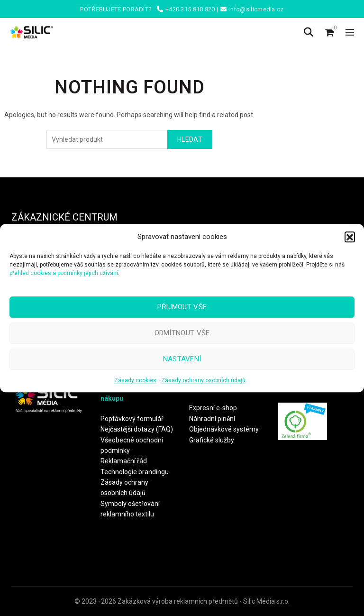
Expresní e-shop (213, 408)
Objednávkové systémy (224, 429)
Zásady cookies (135, 380)
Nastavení (182, 359)
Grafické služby (212, 440)
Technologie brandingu (135, 472)
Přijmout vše (182, 307)
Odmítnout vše (182, 333)
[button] (350, 237)
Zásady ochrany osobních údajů (203, 380)
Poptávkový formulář (132, 419)
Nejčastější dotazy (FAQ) (137, 429)
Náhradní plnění (212, 419)
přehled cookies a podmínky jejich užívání (64, 273)
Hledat (190, 139)
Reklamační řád (124, 461)
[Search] (309, 32)
